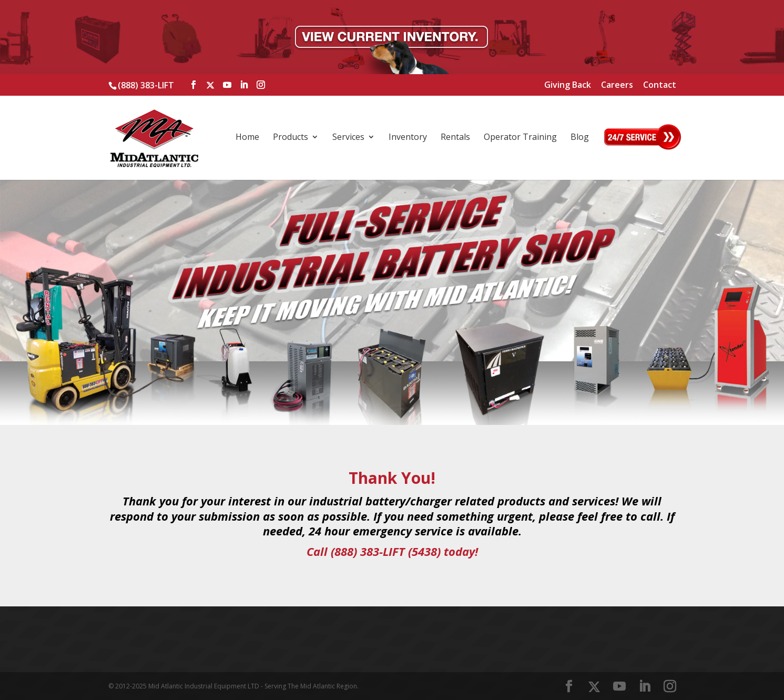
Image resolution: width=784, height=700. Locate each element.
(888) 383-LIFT (146, 85)
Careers (617, 85)
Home (247, 138)
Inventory (408, 138)
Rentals (455, 138)
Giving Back (568, 85)
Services (348, 138)
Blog (580, 138)
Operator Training (520, 138)
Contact (660, 85)
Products (291, 138)
